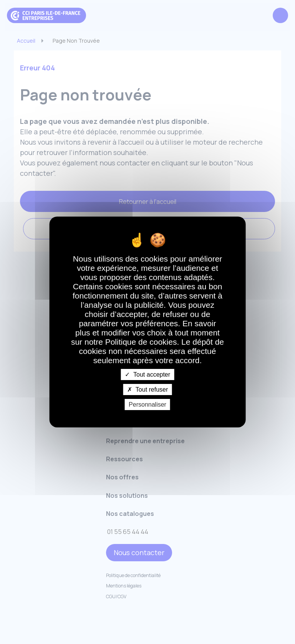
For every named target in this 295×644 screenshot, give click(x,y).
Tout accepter (147, 374)
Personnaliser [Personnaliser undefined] (147, 405)
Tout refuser (148, 390)
